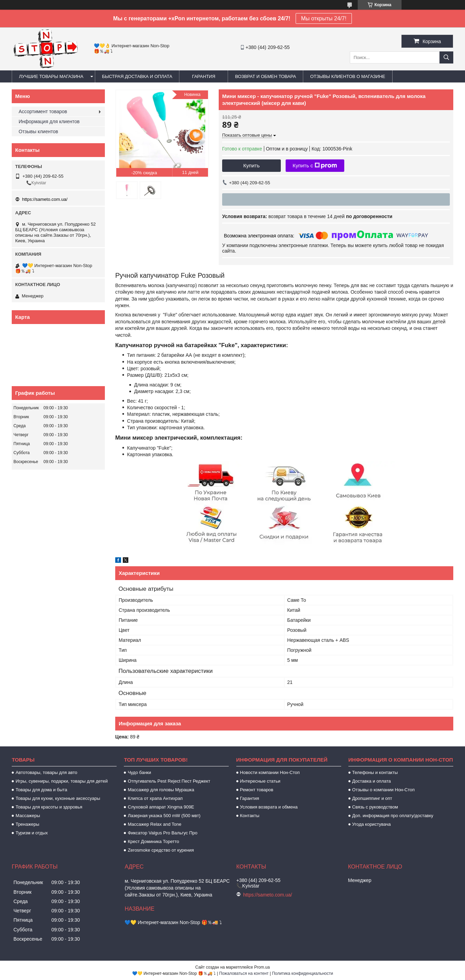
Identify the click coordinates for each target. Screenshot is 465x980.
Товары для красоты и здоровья (49, 807)
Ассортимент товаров (43, 111)
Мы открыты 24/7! (324, 18)
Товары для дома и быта (41, 790)
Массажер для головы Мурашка (161, 790)
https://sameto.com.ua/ (45, 199)
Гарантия (204, 76)
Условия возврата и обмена (269, 807)
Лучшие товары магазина (51, 76)
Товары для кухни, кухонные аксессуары (58, 798)
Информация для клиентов (49, 121)
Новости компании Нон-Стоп (270, 772)
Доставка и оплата (372, 781)
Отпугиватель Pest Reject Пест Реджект (169, 781)
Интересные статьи (260, 781)
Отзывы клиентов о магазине (348, 76)
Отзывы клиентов (38, 131)
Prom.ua (262, 967)
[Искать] (446, 57)
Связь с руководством (375, 807)
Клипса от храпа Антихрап (155, 798)
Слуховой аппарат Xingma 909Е (161, 807)
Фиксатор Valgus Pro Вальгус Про (162, 833)
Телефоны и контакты (375, 772)
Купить (251, 165)
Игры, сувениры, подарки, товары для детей (62, 781)
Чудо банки (139, 772)
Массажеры (28, 816)
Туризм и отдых (32, 833)
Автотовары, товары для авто (46, 772)
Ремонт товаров (257, 790)
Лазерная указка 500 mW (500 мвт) (164, 816)
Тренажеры (27, 824)
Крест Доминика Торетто (153, 841)
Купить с (315, 166)
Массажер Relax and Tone (154, 824)
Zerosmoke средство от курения (161, 850)
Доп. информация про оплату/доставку (393, 816)
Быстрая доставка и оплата (137, 76)
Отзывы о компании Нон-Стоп (383, 790)
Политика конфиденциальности (302, 973)
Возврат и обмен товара (265, 76)
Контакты (250, 816)
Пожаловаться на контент (244, 973)
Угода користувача (372, 824)
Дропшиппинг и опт (372, 798)
